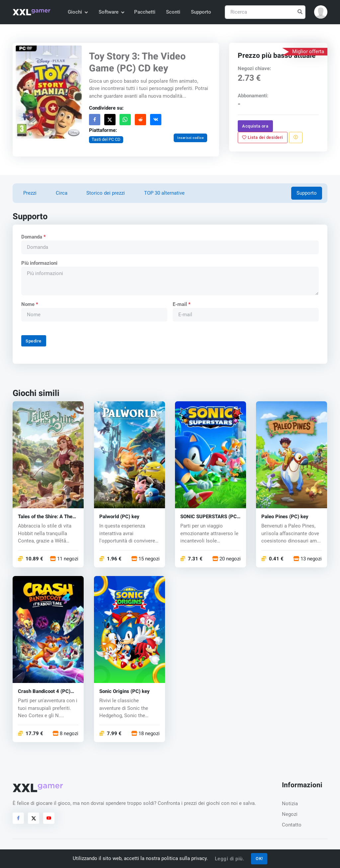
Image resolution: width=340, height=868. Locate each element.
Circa (62, 193)
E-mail (182, 304)
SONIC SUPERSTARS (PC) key (209, 517)
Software (111, 12)
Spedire (34, 341)
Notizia (290, 804)
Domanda (34, 237)
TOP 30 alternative (164, 193)
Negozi (290, 814)
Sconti (173, 12)
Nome (30, 304)
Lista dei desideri (262, 137)
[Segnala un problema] (296, 137)
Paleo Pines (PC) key (285, 517)
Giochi (78, 12)
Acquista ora (255, 126)
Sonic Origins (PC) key (125, 691)
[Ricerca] (265, 12)
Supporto (201, 12)
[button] (321, 12)
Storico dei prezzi (106, 193)
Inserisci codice (190, 138)
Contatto (292, 825)
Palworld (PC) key (119, 517)
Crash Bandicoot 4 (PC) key (44, 691)
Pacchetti (145, 12)
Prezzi (30, 193)
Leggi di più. (230, 859)
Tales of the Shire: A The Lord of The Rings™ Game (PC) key (47, 517)
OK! (259, 859)
